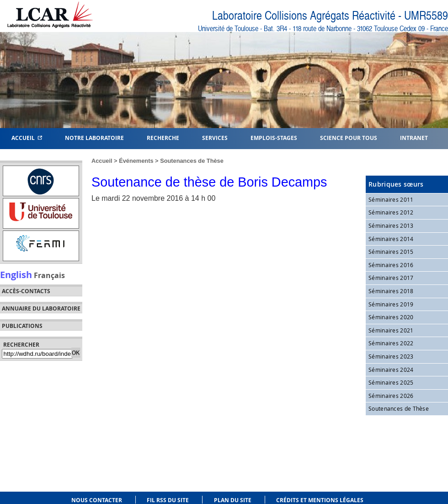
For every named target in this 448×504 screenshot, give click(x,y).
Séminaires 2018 (391, 291)
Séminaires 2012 (391, 212)
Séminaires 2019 (391, 304)
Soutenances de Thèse (192, 161)
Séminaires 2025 (391, 382)
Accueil (27, 137)
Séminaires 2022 (391, 343)
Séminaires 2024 (391, 370)
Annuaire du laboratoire (41, 309)
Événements (136, 161)
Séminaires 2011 (391, 199)
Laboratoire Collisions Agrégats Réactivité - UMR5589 (330, 16)
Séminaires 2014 (391, 239)
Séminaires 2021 (391, 330)
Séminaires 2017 (391, 278)
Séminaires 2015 (391, 252)
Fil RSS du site (168, 500)
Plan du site (233, 500)
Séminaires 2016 (391, 265)
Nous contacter (97, 500)
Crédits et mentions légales (320, 500)
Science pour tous (349, 137)
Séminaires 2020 (391, 317)
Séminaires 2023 (391, 356)
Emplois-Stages (274, 137)
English (16, 274)
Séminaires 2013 (391, 225)
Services (215, 137)
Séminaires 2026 (391, 396)
